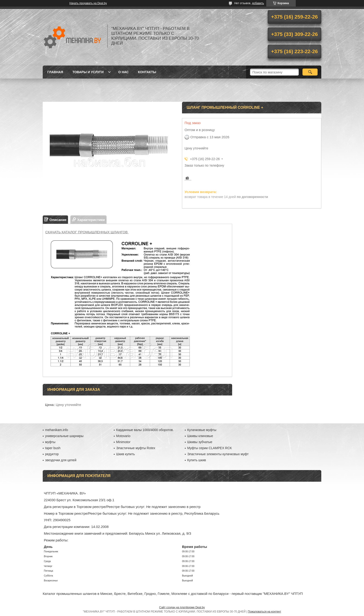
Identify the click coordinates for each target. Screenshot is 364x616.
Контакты (147, 72)
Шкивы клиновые (200, 436)
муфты (50, 442)
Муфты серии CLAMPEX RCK (210, 448)
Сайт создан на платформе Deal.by (182, 607)
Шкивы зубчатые (200, 442)
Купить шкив (197, 460)
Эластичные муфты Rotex (136, 448)
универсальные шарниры (64, 436)
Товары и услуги (88, 72)
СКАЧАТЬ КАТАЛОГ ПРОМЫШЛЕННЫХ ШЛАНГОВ (87, 232)
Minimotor (123, 442)
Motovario (123, 436)
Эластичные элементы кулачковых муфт (218, 454)
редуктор (52, 454)
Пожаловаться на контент (265, 612)
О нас (123, 72)
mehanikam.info (57, 430)
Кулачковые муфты (202, 430)
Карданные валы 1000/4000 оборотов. (145, 430)
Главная (55, 72)
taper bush (53, 448)
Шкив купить (125, 454)
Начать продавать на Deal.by (88, 3)
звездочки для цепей (61, 460)
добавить (258, 3)
